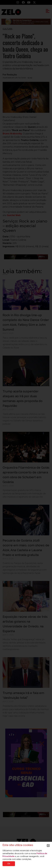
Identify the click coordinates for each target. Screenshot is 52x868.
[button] (48, 846)
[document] (26, 434)
